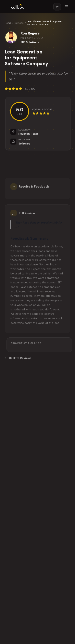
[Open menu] (67, 7)
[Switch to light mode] (57, 7)
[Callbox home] (18, 7)
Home (8, 23)
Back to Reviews (18, 358)
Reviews (19, 23)
